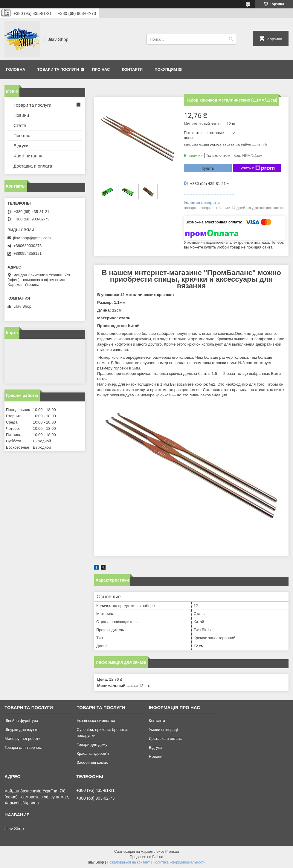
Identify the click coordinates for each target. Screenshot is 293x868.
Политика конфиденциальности (179, 862)
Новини (21, 115)
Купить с (257, 168)
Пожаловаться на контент (128, 862)
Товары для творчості (24, 747)
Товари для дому (92, 744)
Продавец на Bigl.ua (146, 857)
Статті (20, 125)
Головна (16, 69)
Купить (208, 168)
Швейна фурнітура (21, 721)
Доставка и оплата (33, 166)
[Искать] (231, 39)
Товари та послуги (58, 69)
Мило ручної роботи (23, 739)
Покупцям (166, 69)
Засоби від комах (92, 762)
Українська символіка (96, 721)
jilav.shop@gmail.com (32, 238)
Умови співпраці (163, 730)
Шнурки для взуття (21, 730)
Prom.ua (172, 852)
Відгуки (21, 146)
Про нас (101, 69)
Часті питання (28, 156)
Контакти (132, 69)
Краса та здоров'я (93, 753)
